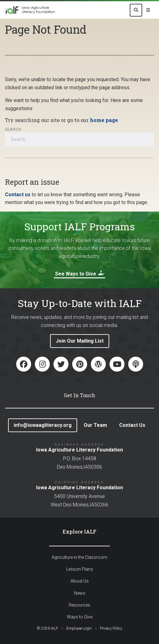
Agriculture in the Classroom (79, 557)
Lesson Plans (80, 569)
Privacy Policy (111, 628)
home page (104, 120)
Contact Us (132, 425)
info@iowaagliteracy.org (43, 425)
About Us (80, 581)
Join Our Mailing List (80, 341)
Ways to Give (80, 617)
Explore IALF (79, 532)
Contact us (18, 195)
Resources (79, 605)
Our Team (95, 425)
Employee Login (79, 628)
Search (13, 129)
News (80, 593)
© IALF (47, 628)
